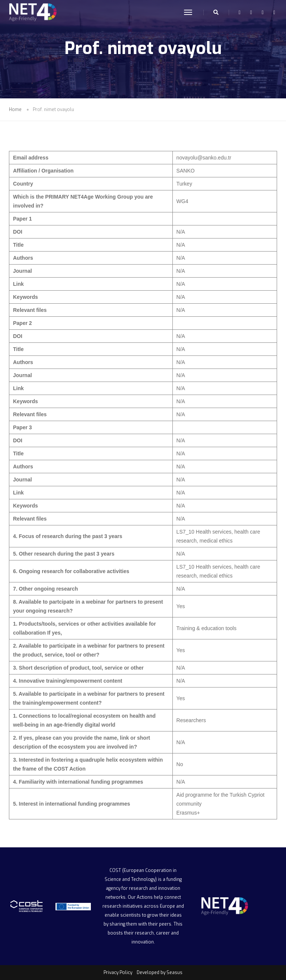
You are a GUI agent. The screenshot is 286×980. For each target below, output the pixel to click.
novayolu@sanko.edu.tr (204, 158)
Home (15, 110)
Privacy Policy (118, 973)
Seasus (174, 973)
